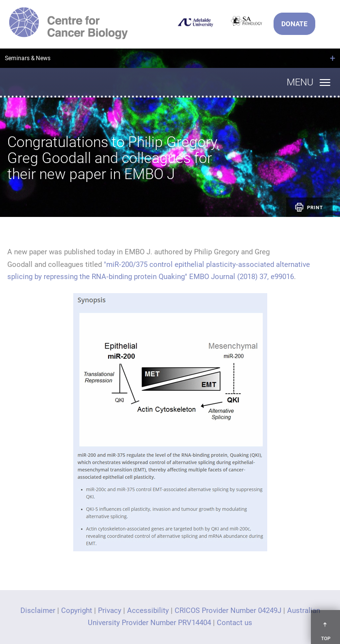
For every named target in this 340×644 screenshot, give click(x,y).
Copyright (77, 611)
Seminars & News (28, 58)
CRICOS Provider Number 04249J (228, 611)
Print (308, 207)
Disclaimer (38, 611)
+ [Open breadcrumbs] (332, 58)
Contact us (235, 623)
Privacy (110, 611)
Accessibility (148, 611)
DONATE (294, 24)
